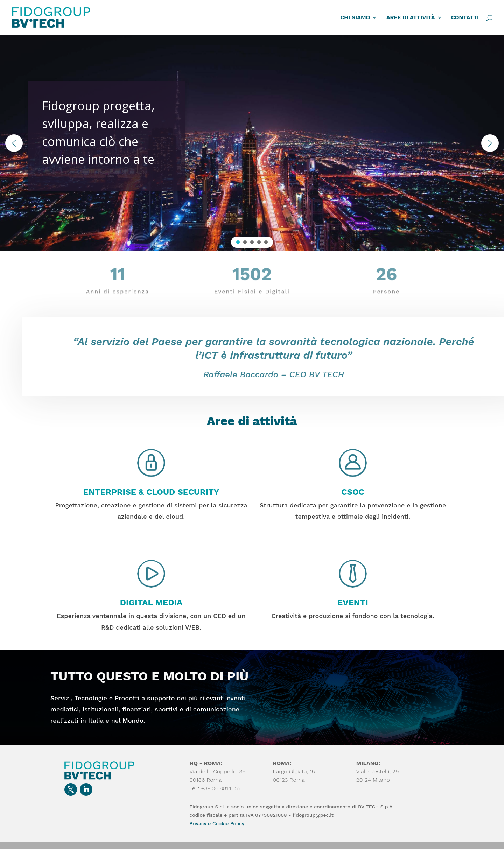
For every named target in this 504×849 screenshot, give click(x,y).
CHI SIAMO (355, 18)
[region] (252, 143)
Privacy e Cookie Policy (217, 823)
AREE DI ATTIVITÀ (411, 18)
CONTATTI (465, 18)
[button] (14, 143)
